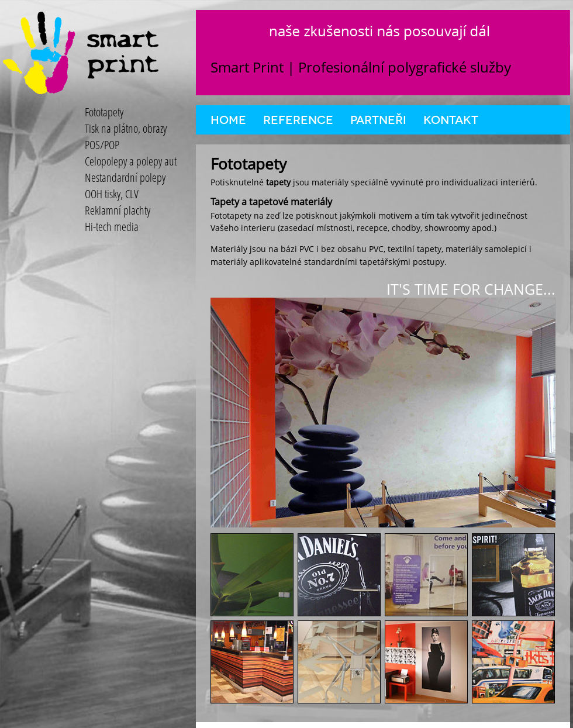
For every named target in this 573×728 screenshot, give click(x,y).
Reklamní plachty (118, 210)
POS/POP (102, 145)
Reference (298, 120)
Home (228, 120)
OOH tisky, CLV (112, 194)
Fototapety (104, 112)
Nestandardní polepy (125, 177)
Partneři (378, 120)
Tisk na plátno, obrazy (126, 128)
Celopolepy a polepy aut (131, 161)
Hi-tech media (112, 227)
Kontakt (451, 120)
